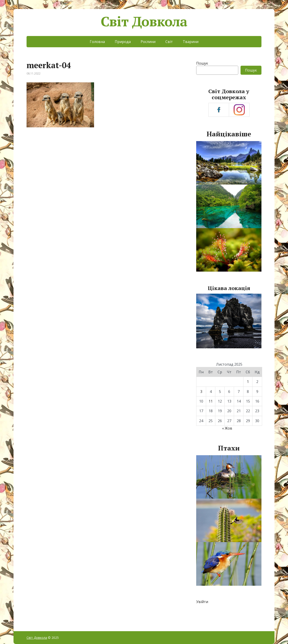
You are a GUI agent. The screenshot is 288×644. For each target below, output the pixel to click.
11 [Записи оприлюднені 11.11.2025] (211, 401)
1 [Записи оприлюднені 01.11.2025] (248, 382)
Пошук (202, 63)
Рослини (148, 42)
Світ (169, 42)
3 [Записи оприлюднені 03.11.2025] (201, 392)
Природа (123, 42)
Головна (97, 42)
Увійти (202, 602)
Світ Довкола (144, 21)
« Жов (227, 428)
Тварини (191, 42)
